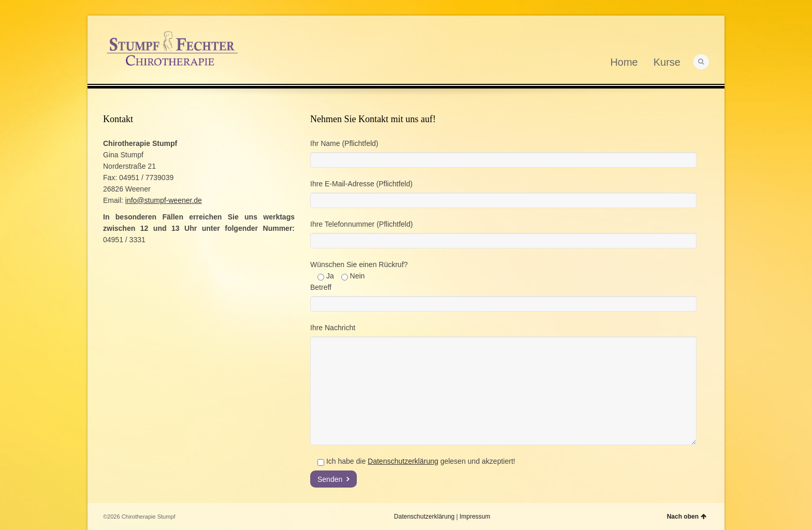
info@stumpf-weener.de (164, 200)
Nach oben (687, 517)
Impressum (475, 517)
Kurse (667, 62)
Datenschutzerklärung (403, 461)
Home (624, 62)
